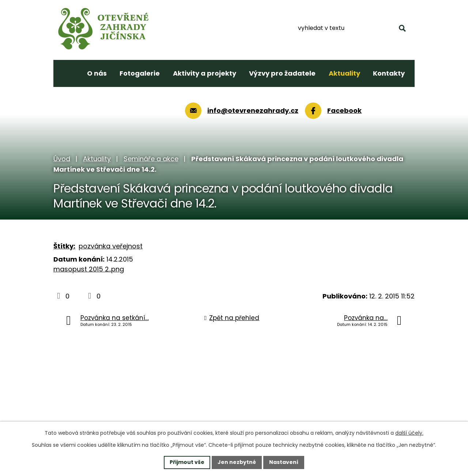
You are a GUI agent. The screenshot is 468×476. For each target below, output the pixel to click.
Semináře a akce (151, 159)
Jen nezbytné (237, 462)
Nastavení (284, 462)
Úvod (62, 159)
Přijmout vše (187, 462)
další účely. (409, 433)
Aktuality (97, 159)
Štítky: (64, 246)
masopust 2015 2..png (89, 269)
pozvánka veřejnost (111, 246)
